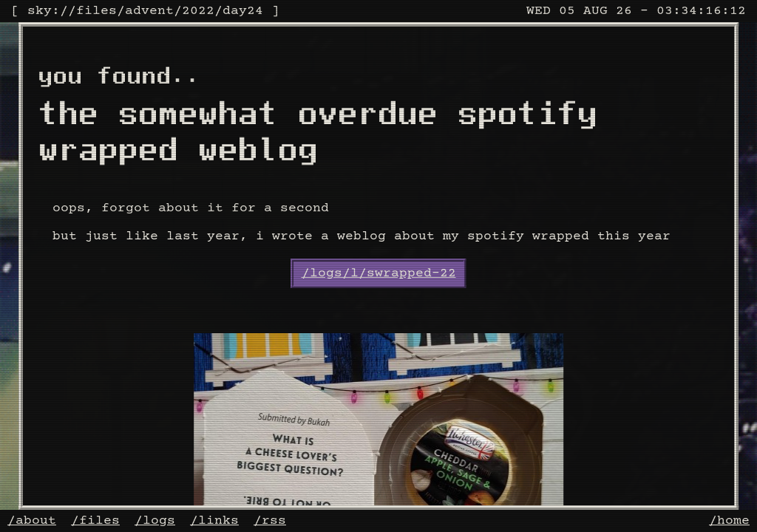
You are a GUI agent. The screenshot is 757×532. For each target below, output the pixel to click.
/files (95, 521)
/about (32, 521)
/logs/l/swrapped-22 (379, 273)
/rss (270, 521)
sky (40, 11)
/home (729, 521)
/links (214, 521)
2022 (198, 11)
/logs (155, 521)
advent (149, 11)
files (96, 11)
